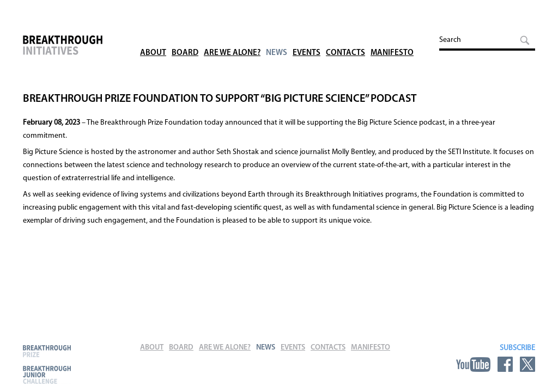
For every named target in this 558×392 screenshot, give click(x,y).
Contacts (345, 38)
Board (185, 38)
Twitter (527, 364)
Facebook (505, 364)
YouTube (473, 364)
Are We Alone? (232, 38)
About (153, 38)
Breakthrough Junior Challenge (47, 375)
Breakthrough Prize (47, 351)
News (277, 38)
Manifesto (392, 38)
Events (307, 38)
